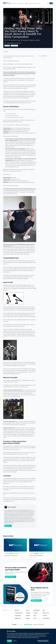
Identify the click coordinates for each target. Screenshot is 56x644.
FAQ (44, 610)
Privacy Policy (46, 618)
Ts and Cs (45, 616)
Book (35, 616)
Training (28, 613)
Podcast (36, 613)
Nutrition (28, 616)
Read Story (8, 526)
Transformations (21, 3)
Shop (39, 3)
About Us (14, 3)
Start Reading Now (36, 600)
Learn (27, 3)
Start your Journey (33, 3)
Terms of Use (46, 613)
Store (35, 618)
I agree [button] (9, 641)
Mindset (28, 618)
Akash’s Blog (36, 610)
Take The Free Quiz (11, 577)
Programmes (18, 616)
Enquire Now (18, 618)
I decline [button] (15, 641)
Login (51, 3)
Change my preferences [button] (43, 641)
